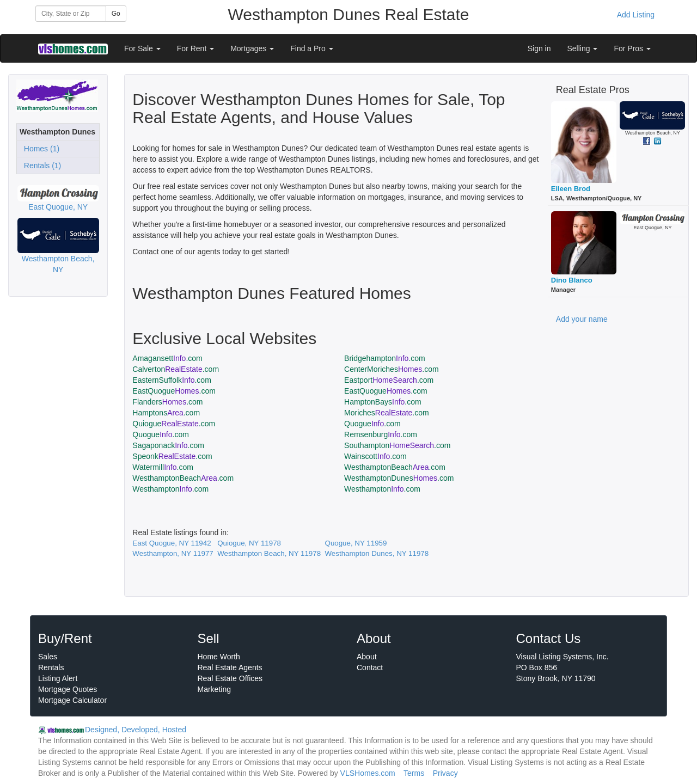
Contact (370, 667)
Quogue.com (372, 424)
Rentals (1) (40, 166)
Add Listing (636, 15)
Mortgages (252, 48)
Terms (414, 773)
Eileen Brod (571, 189)
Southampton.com (397, 445)
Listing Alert (58, 678)
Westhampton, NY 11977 (173, 553)
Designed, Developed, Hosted (136, 730)
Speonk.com (172, 456)
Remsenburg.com (381, 434)
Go (116, 14)
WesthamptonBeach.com (395, 467)
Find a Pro (311, 48)
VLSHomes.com (368, 773)
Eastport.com (389, 380)
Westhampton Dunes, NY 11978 (377, 553)
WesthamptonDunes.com (399, 478)
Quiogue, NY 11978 (249, 543)
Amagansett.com (167, 358)
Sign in (539, 48)
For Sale (142, 48)
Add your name (582, 319)
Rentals (51, 667)
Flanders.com (167, 402)
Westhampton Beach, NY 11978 (269, 553)
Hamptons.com (166, 413)
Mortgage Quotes (68, 689)
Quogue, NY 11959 (356, 543)
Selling (583, 48)
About (367, 657)
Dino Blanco (572, 280)
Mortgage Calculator (72, 700)
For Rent (195, 48)
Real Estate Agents (230, 667)
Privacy (445, 773)
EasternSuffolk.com (172, 380)
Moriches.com (387, 413)
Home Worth (219, 657)
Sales (48, 657)
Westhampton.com (170, 489)
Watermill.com (163, 467)
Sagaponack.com (168, 445)
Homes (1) (39, 149)
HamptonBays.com (383, 402)
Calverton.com (176, 369)
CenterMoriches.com (392, 369)
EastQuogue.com (174, 391)
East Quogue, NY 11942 (172, 543)
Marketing (214, 689)
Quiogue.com (174, 424)
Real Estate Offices (230, 678)
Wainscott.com (375, 456)
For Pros (632, 48)
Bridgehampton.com (385, 358)
